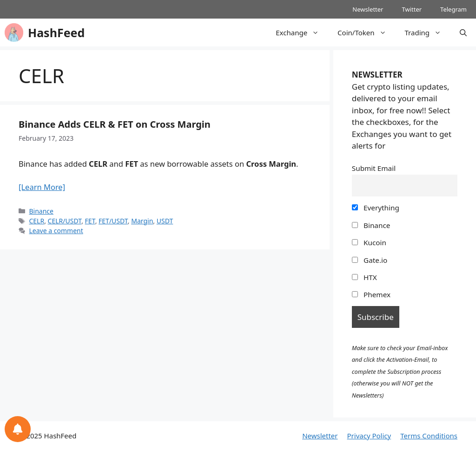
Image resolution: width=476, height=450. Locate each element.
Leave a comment (56, 231)
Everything (376, 208)
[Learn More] (42, 187)
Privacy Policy (369, 436)
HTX (364, 277)
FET (90, 221)
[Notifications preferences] (18, 429)
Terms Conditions (429, 436)
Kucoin (369, 242)
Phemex (371, 294)
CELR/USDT (65, 221)
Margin (142, 221)
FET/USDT (113, 221)
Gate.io (370, 260)
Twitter (412, 9)
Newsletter (368, 9)
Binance (41, 211)
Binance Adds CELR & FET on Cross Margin (115, 124)
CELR (36, 221)
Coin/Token (366, 33)
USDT (165, 221)
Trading (428, 33)
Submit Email (374, 168)
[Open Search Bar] (463, 33)
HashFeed (56, 33)
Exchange (302, 33)
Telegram (453, 9)
